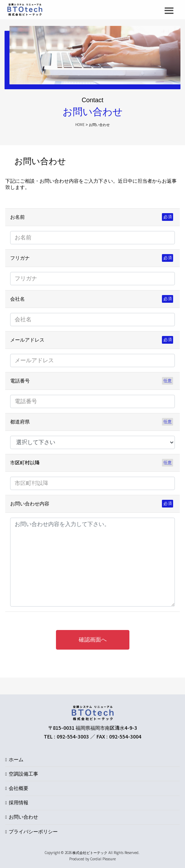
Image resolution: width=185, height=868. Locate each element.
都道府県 (20, 422)
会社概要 (19, 788)
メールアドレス (27, 340)
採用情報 (19, 803)
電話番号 (20, 381)
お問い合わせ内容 (30, 504)
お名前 (17, 217)
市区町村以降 (25, 463)
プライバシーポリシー (33, 832)
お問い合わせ (23, 817)
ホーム (16, 759)
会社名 (17, 299)
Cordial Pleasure (103, 859)
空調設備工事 (23, 774)
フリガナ (20, 258)
